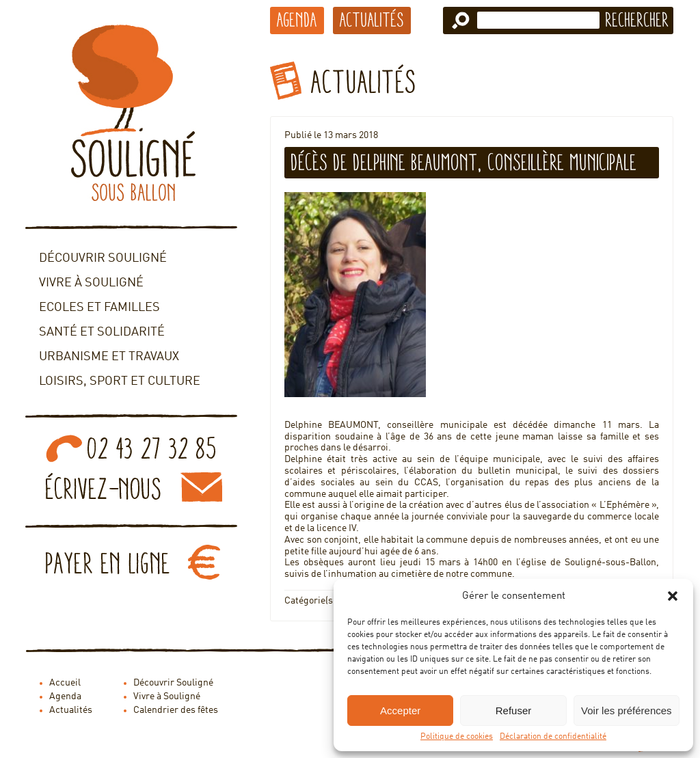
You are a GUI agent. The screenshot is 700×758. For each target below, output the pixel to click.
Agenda (297, 20)
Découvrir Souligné (103, 258)
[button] (673, 596)
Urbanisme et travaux (109, 357)
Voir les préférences (627, 710)
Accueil (65, 683)
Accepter (400, 710)
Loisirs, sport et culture (120, 381)
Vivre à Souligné (91, 283)
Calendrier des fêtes (176, 710)
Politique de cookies (457, 737)
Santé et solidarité (102, 332)
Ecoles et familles (99, 308)
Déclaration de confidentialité (553, 737)
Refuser (514, 710)
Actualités (372, 20)
